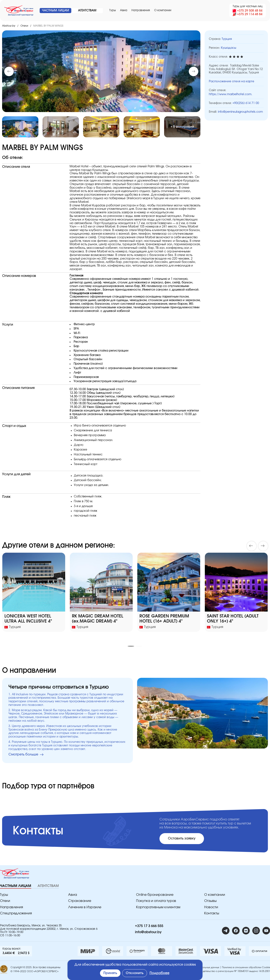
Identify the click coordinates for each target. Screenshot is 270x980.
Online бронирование (155, 895)
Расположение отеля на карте (232, 81)
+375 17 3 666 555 (149, 926)
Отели (24, 26)
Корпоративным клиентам (158, 907)
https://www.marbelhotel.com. (231, 94)
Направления (141, 10)
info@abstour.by (148, 932)
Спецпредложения (16, 913)
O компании (163, 10)
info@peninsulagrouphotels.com (240, 112)
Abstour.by (9, 26)
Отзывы (210, 901)
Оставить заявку (182, 838)
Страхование (80, 901)
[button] (194, 71)
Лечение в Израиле (85, 907)
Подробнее (159, 973)
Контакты (212, 913)
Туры (113, 10)
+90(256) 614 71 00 (246, 103)
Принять (110, 973)
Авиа (124, 10)
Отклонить (135, 973)
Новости (211, 907)
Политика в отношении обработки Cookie (246, 967)
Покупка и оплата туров (156, 901)
